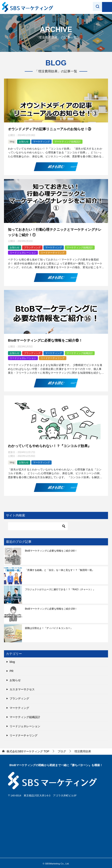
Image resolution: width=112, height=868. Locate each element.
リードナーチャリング (53, 251)
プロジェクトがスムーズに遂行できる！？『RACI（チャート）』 (60, 587)
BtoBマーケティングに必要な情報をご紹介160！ (51, 549)
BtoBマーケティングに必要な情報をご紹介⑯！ (47, 339)
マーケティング (41, 141)
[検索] (38, 524)
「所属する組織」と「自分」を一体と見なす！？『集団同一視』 (60, 568)
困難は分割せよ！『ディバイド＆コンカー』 (49, 626)
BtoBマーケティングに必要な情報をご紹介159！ (51, 607)
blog (12, 141)
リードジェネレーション (23, 251)
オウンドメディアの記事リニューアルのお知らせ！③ (52, 129)
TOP (28, 750)
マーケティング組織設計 (68, 141)
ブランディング (32, 246)
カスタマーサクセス (22, 688)
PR (11, 669)
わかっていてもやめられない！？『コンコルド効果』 (52, 444)
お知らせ (24, 141)
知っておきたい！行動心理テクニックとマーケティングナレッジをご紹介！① (56, 231)
